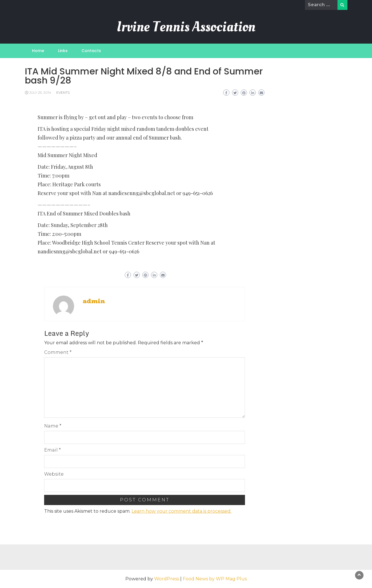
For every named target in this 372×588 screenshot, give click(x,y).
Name (53, 426)
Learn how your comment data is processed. (181, 511)
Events (63, 92)
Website (54, 474)
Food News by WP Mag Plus (215, 579)
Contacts (91, 51)
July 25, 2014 (40, 92)
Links (63, 51)
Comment (58, 352)
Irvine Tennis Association (186, 27)
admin (94, 301)
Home (38, 51)
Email (52, 450)
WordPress (167, 579)
